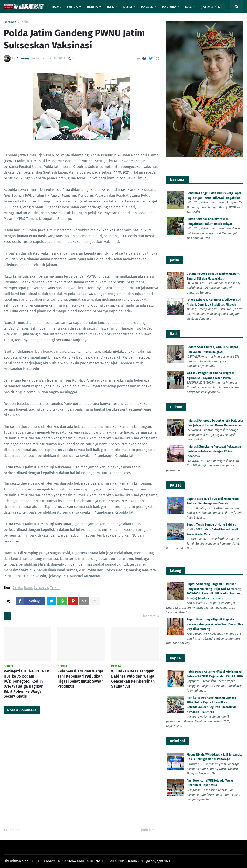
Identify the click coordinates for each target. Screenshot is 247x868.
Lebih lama (148, 830)
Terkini (55, 588)
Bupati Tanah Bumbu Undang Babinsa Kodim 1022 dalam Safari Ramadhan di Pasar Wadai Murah (212, 529)
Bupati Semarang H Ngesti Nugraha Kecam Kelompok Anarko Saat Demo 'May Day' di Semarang (215, 624)
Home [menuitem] (56, 7)
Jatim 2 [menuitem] (207, 7)
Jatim (28, 588)
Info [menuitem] (111, 7)
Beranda (10, 22)
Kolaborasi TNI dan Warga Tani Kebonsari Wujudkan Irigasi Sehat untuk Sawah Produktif (80, 679)
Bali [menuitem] (189, 7)
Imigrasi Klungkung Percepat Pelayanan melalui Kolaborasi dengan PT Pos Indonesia (214, 451)
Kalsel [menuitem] (147, 7)
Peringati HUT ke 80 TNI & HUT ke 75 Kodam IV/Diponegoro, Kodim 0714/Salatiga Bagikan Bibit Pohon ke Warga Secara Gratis (27, 684)
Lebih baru (14, 830)
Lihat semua (150, 616)
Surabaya (41, 588)
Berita (24, 22)
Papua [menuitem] (72, 7)
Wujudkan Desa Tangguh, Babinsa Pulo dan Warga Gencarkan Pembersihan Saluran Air (133, 679)
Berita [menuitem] (92, 7)
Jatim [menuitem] (128, 7)
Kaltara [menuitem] (169, 7)
